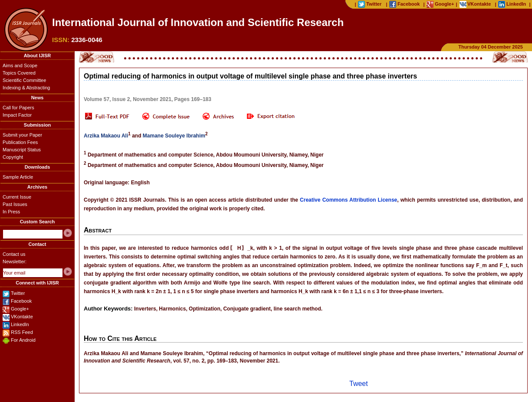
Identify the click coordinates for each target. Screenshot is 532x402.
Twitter (18, 293)
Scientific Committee (24, 80)
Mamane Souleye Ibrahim (174, 136)
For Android (23, 340)
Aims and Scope (20, 65)
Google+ (20, 309)
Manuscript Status (22, 150)
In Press (11, 212)
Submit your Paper (22, 135)
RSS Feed (22, 332)
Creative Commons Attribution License (348, 200)
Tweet (359, 384)
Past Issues (15, 204)
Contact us (14, 254)
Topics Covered (19, 73)
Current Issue (17, 197)
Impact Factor (17, 115)
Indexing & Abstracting (26, 88)
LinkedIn (20, 324)
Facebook (21, 301)
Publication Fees (20, 142)
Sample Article (18, 177)
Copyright (13, 157)
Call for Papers (18, 108)
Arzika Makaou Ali (106, 136)
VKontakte (22, 317)
